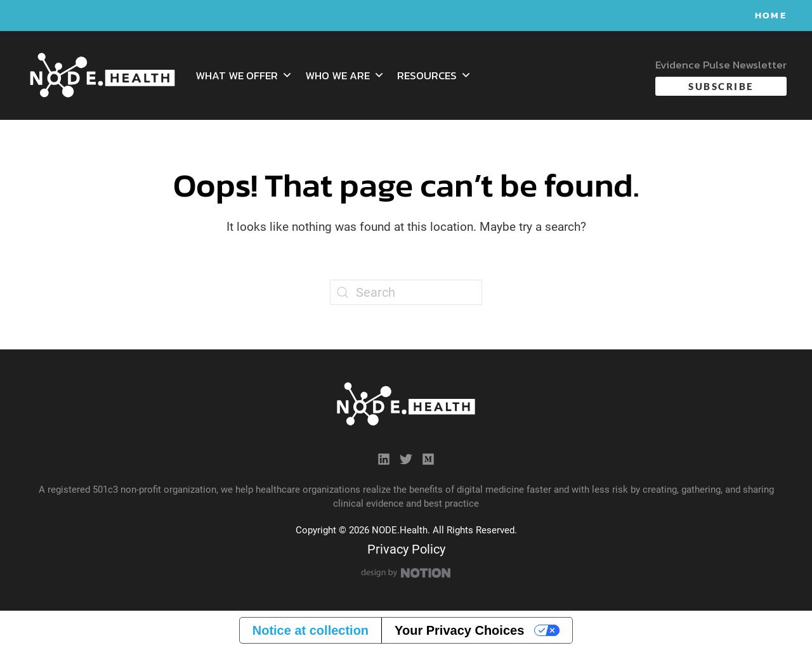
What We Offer (244, 75)
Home (771, 15)
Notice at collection (311, 630)
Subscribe (721, 86)
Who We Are (345, 75)
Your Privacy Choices (459, 630)
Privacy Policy (406, 549)
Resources (434, 75)
